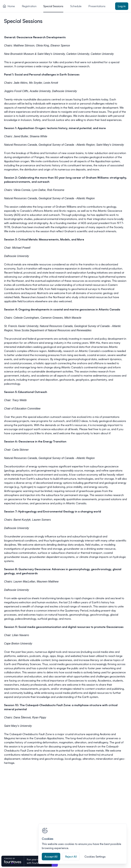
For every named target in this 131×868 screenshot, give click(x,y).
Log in (122, 6)
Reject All (71, 857)
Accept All (51, 857)
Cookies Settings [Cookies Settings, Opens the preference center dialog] (95, 857)
